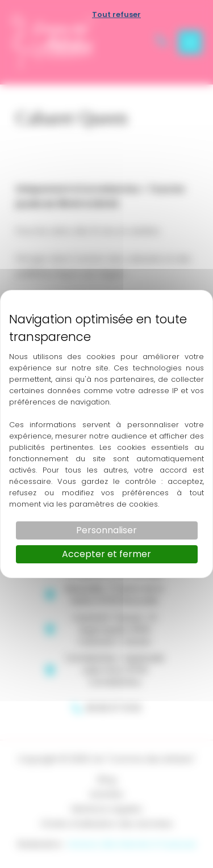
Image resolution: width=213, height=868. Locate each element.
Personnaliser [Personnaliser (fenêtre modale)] (106, 530)
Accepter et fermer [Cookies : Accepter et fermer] (106, 554)
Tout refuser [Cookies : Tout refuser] (116, 14)
